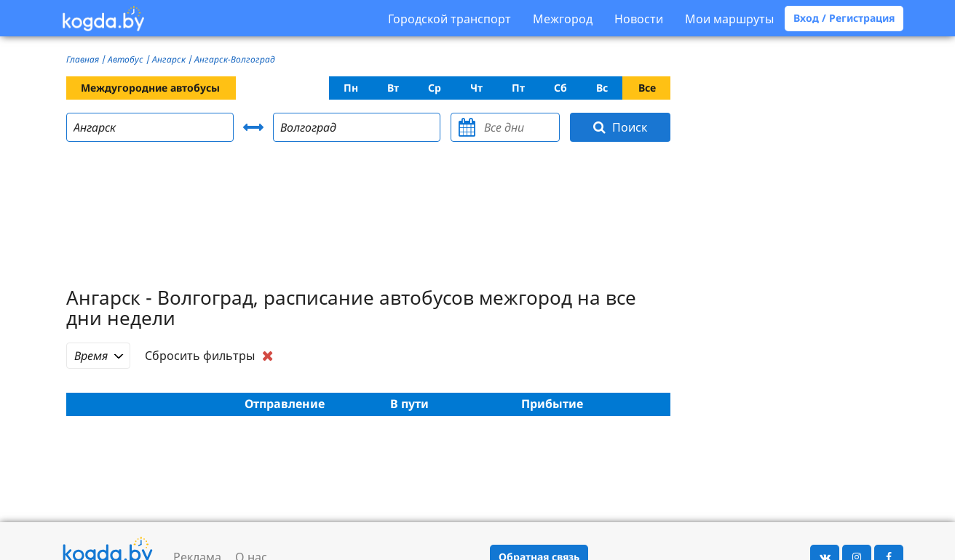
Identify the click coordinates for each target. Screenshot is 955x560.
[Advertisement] (368, 217)
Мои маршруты (729, 19)
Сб (560, 88)
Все (647, 88)
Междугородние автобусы (150, 88)
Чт (476, 88)
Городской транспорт (449, 19)
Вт (393, 88)
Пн (351, 88)
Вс (602, 88)
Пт (518, 88)
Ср (435, 88)
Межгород (563, 19)
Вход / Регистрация (844, 18)
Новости (639, 19)
